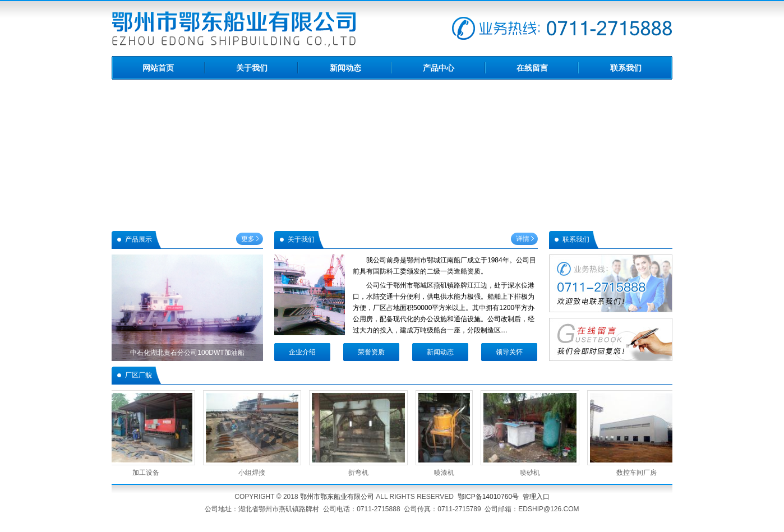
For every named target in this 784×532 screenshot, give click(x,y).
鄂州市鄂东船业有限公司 (337, 497)
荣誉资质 (371, 352)
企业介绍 (302, 352)
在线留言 (532, 68)
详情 (523, 239)
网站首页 (158, 68)
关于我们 (252, 68)
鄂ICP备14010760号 (488, 497)
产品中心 (439, 68)
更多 (248, 239)
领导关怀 (509, 352)
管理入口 (536, 497)
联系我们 (626, 68)
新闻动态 (345, 68)
